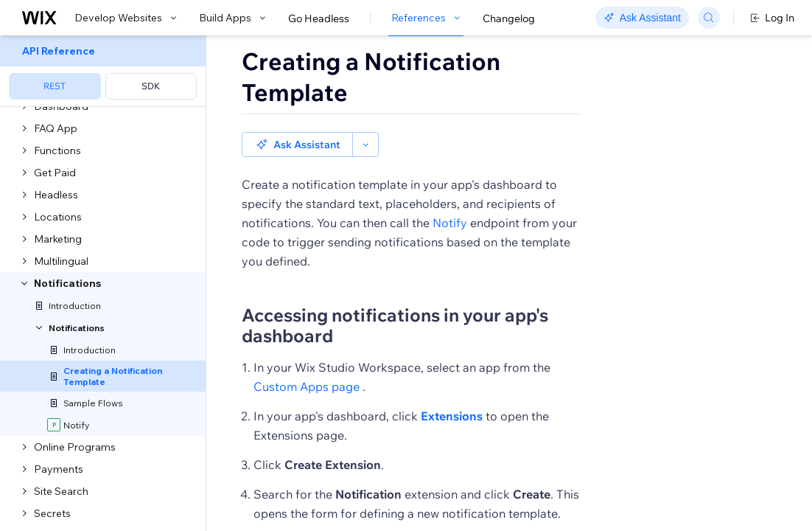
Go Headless (319, 18)
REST (55, 86)
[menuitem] (103, 71)
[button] (297, 145)
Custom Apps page (307, 386)
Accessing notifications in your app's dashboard (395, 325)
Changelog (509, 18)
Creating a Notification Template (371, 77)
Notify (450, 223)
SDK (151, 86)
